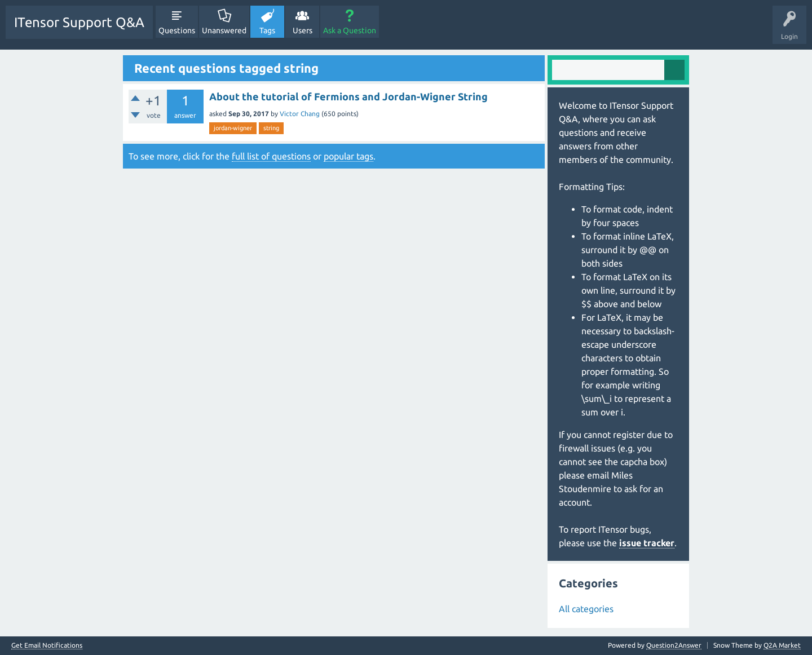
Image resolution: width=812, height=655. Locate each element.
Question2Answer (674, 645)
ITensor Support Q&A (79, 22)
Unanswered (224, 30)
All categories (586, 609)
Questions (177, 30)
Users (303, 30)
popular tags (348, 156)
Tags (267, 30)
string (271, 128)
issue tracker (647, 543)
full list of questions (271, 156)
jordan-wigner (233, 128)
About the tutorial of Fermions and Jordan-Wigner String (348, 96)
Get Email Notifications (47, 645)
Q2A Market (782, 645)
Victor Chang (300, 114)
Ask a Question (350, 30)
